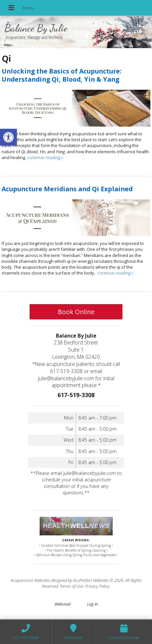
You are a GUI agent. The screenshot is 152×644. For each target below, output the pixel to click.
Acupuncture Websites (30, 580)
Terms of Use (71, 586)
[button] (8, 137)
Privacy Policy (97, 586)
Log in (92, 604)
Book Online (76, 312)
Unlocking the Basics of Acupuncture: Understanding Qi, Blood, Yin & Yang (62, 75)
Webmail (63, 604)
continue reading (45, 157)
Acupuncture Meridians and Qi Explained (67, 189)
